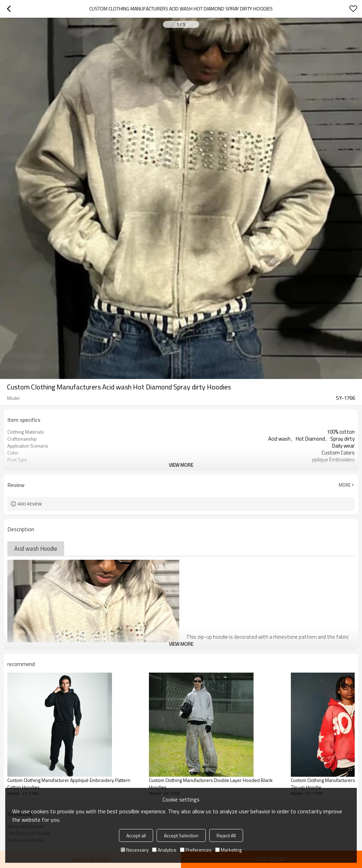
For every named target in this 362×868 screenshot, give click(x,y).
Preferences (196, 850)
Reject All (226, 835)
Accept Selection (181, 835)
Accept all (136, 835)
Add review (30, 504)
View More (181, 465)
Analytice (164, 850)
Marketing (228, 850)
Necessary (135, 850)
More (345, 485)
